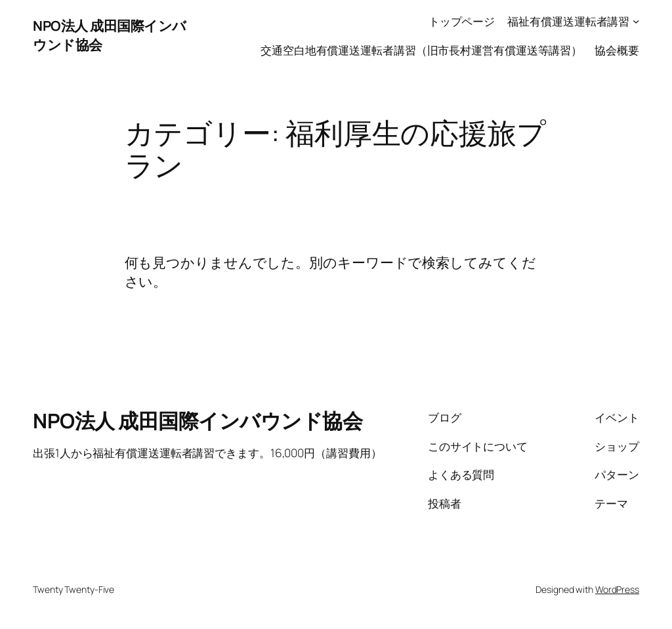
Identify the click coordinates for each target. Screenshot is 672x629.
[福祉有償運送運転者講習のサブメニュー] (636, 21)
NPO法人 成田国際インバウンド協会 (198, 420)
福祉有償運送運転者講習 (568, 21)
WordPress (617, 589)
